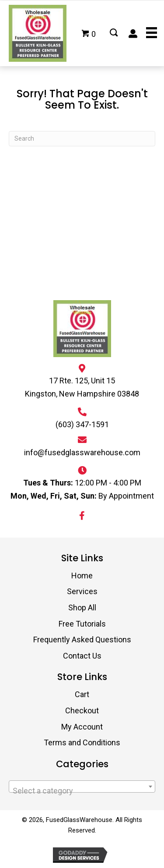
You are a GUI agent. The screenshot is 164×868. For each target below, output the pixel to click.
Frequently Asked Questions (82, 639)
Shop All (82, 608)
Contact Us (82, 656)
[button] (82, 516)
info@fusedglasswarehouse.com (82, 452)
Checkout (82, 710)
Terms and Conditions (82, 742)
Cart (82, 694)
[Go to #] (114, 33)
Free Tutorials (82, 624)
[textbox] (82, 791)
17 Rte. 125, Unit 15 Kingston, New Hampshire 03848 (82, 387)
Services (82, 591)
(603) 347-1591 (82, 424)
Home (82, 576)
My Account (82, 727)
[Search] (82, 139)
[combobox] (82, 787)
